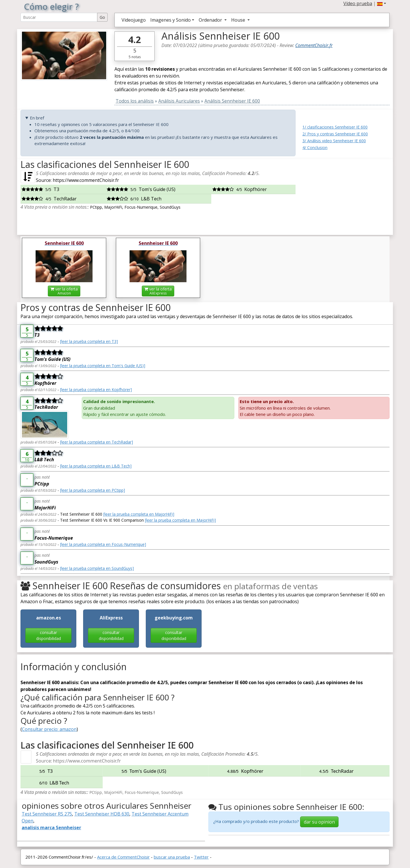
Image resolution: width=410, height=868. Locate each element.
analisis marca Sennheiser (51, 828)
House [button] (239, 20)
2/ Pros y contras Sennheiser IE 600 (335, 134)
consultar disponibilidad (49, 635)
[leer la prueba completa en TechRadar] (97, 442)
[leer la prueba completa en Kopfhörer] (96, 390)
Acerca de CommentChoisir (123, 857)
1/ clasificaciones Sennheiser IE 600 (335, 127)
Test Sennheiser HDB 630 (102, 814)
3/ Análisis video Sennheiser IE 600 (334, 141)
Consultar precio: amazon (49, 729)
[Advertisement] (346, 195)
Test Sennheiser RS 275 (47, 814)
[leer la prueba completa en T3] (89, 341)
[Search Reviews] (59, 17)
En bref (37, 118)
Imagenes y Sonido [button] (171, 20)
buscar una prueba (172, 857)
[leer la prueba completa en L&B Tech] (96, 466)
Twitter (201, 857)
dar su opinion (319, 822)
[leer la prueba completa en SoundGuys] (97, 568)
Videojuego (134, 20)
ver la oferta (64, 291)
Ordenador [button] (211, 20)
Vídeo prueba (358, 3)
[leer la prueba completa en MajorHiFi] (139, 514)
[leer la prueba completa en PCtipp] (93, 490)
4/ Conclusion (315, 148)
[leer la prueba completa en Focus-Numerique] (103, 544)
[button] (382, 3)
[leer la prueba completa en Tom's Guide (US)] (103, 366)
